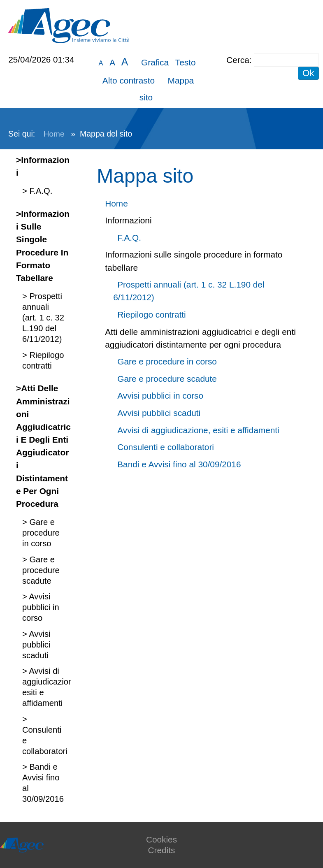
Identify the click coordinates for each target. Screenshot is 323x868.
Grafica (155, 62)
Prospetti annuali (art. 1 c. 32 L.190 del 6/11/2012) (43, 318)
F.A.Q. (40, 191)
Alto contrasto (129, 80)
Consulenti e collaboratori (166, 447)
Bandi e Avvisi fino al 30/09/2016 (179, 464)
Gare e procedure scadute (41, 570)
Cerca (238, 60)
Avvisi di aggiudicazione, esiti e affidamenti (198, 430)
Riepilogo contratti (151, 314)
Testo (186, 62)
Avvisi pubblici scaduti (36, 645)
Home (54, 134)
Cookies (161, 839)
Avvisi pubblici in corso (41, 607)
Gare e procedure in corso (41, 533)
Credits (162, 850)
